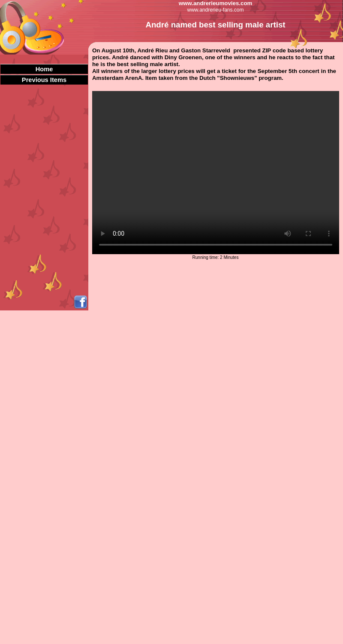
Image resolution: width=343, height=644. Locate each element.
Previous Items (44, 80)
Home (44, 69)
